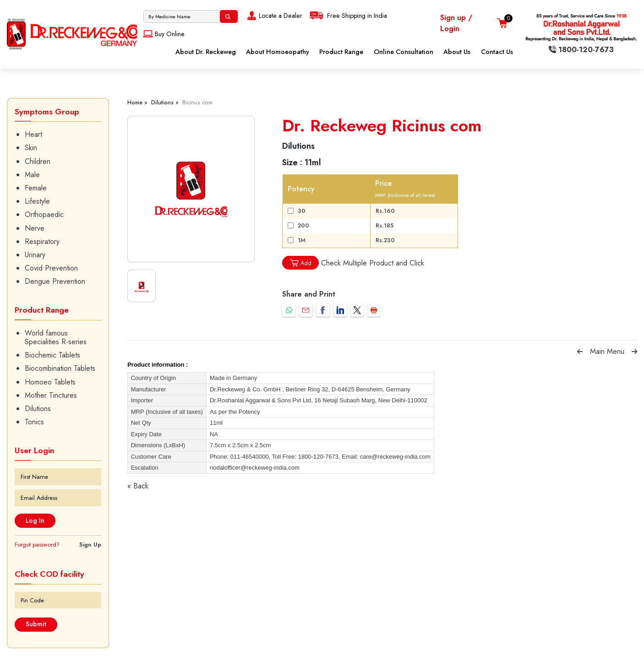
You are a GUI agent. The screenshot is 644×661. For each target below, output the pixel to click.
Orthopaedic (44, 214)
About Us (457, 52)
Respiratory (42, 241)
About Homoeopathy (278, 52)
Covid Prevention (51, 268)
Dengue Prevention (55, 281)
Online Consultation (404, 52)
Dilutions (38, 409)
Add (300, 263)
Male (32, 175)
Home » (137, 102)
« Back (138, 486)
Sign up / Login (456, 23)
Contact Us (497, 52)
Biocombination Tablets (60, 368)
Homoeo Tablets (50, 382)
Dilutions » (165, 102)
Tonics (34, 422)
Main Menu (607, 351)
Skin (31, 148)
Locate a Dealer (274, 16)
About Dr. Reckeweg (206, 52)
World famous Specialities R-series (56, 337)
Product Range (341, 52)
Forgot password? (37, 545)
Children (38, 161)
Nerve (35, 228)
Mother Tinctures (51, 395)
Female (36, 188)
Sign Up (90, 545)
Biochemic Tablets (52, 355)
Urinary (35, 255)
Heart (33, 134)
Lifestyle (37, 201)
